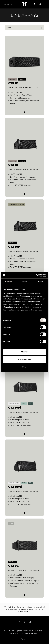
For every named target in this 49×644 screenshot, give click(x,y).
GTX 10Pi (15, 408)
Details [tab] (24, 282)
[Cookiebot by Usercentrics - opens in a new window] (36, 275)
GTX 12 (13, 83)
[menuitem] (8, 4)
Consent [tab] (9, 282)
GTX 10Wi (15, 487)
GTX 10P (14, 247)
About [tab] (40, 282)
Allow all (25, 352)
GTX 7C (14, 566)
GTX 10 (13, 165)
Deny (25, 367)
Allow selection (24, 359)
